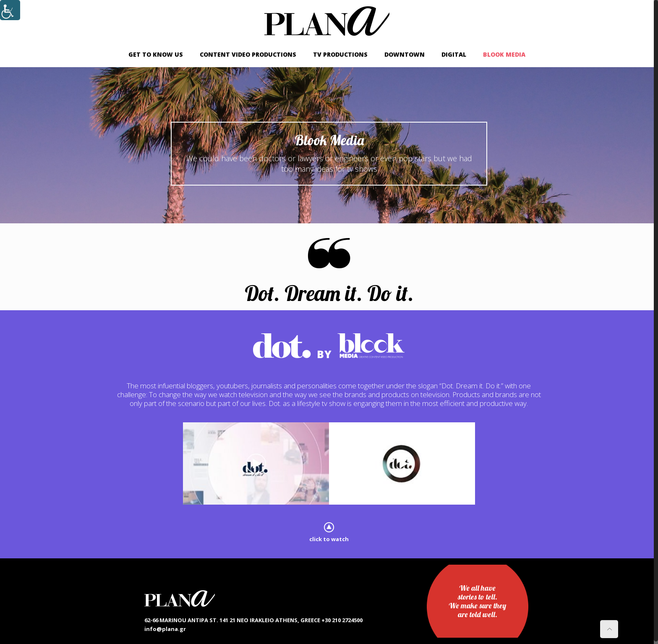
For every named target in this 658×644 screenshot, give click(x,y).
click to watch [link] (329, 539)
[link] (327, 21)
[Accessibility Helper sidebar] (10, 10)
